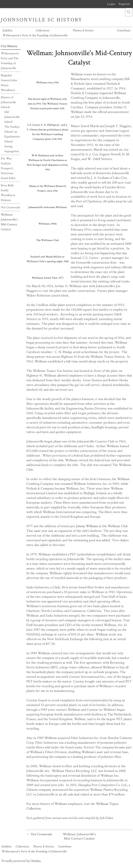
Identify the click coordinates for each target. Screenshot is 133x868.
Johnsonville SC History (42, 20)
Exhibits (8, 30)
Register (124, 4)
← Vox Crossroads (39, 834)
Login (111, 4)
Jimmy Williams (87, 526)
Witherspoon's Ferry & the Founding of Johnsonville (35, 35)
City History (9, 46)
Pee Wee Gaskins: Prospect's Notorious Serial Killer (8, 168)
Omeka (35, 861)
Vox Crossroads (11, 207)
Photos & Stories (83, 30)
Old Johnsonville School (12, 117)
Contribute (124, 30)
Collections (43, 30)
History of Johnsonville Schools (8, 102)
